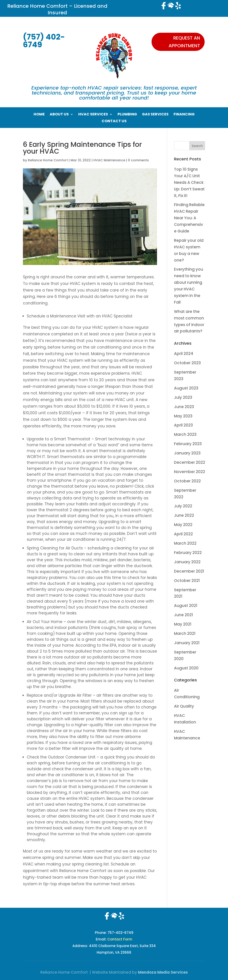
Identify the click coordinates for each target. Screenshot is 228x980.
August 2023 (186, 388)
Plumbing (127, 115)
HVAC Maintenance (109, 160)
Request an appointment (184, 42)
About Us (59, 115)
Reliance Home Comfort (48, 160)
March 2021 (185, 633)
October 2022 (187, 481)
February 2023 (188, 444)
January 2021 (187, 643)
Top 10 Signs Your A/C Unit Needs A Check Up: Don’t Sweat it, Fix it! (189, 182)
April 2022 (183, 534)
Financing (184, 115)
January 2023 (187, 453)
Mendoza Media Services (163, 972)
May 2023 (183, 416)
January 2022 (187, 562)
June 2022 (184, 515)
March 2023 (185, 434)
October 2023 (187, 363)
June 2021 (184, 615)
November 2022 (190, 472)
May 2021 (183, 624)
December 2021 (189, 571)
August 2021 (186, 606)
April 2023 (183, 425)
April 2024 (184, 354)
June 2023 (184, 407)
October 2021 (187, 581)
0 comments (138, 160)
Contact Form (120, 939)
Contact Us (114, 122)
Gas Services (155, 115)
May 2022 (183, 525)
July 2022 (183, 506)
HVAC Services (93, 115)
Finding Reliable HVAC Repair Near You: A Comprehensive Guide (189, 218)
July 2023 (183, 397)
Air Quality (184, 706)
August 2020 (186, 668)
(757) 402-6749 (44, 41)
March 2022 (185, 543)
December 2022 (190, 462)
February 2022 (188, 553)
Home (39, 115)
